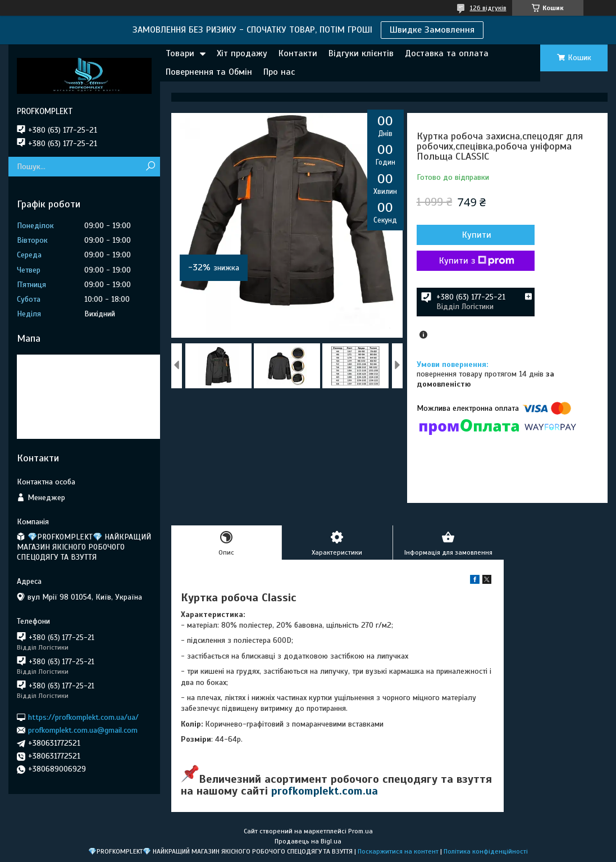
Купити (477, 235)
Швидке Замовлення (432, 30)
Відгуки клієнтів (361, 53)
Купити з (477, 261)
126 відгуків (488, 8)
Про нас (279, 72)
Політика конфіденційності (486, 851)
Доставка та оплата (447, 53)
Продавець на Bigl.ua (308, 841)
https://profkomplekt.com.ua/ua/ (83, 717)
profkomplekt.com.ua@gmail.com (83, 730)
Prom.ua (361, 831)
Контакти (298, 53)
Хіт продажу (242, 53)
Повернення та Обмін (209, 72)
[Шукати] (150, 167)
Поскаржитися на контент (398, 851)
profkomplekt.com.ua (325, 791)
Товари (180, 53)
